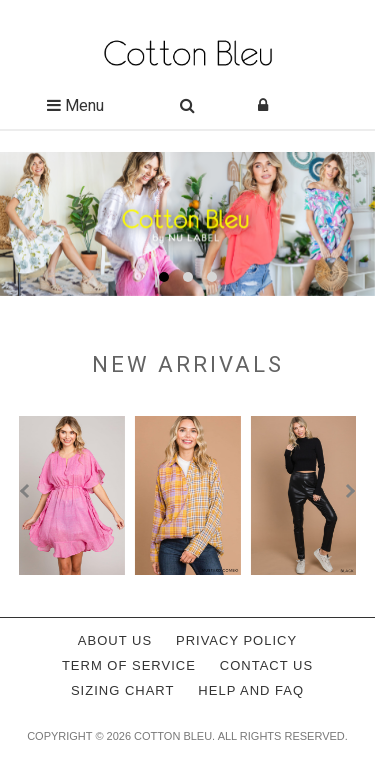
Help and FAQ (251, 690)
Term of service (129, 665)
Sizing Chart (123, 690)
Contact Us (266, 665)
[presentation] (27, 491)
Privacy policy (236, 640)
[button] (164, 277)
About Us (115, 640)
